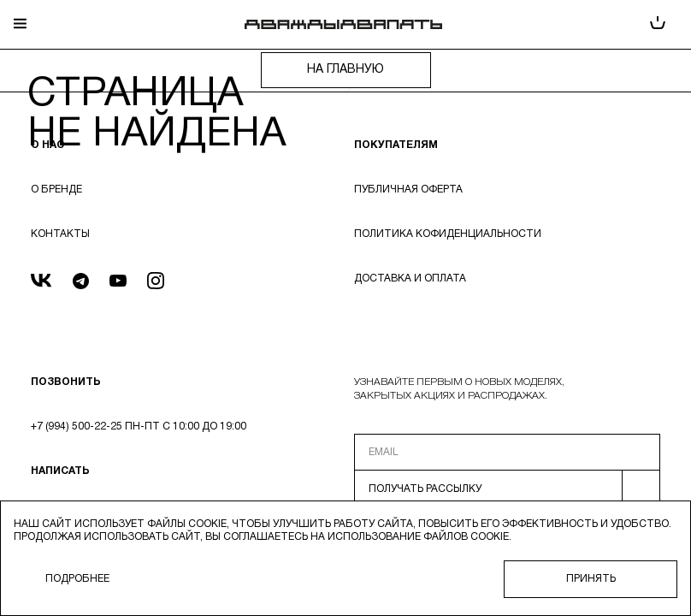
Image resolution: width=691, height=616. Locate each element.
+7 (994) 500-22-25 (77, 426)
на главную (345, 70)
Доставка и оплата (410, 278)
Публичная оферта (408, 190)
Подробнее (77, 579)
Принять (591, 579)
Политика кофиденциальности (448, 234)
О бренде (56, 190)
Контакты (60, 234)
